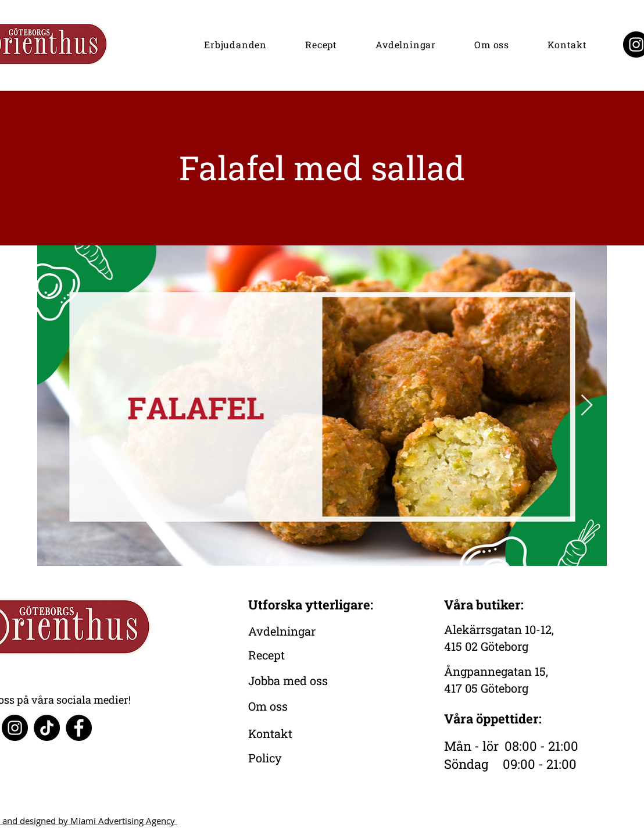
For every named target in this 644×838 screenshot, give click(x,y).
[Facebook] (79, 728)
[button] (235, 44)
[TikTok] (47, 728)
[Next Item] (587, 406)
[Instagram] (15, 728)
